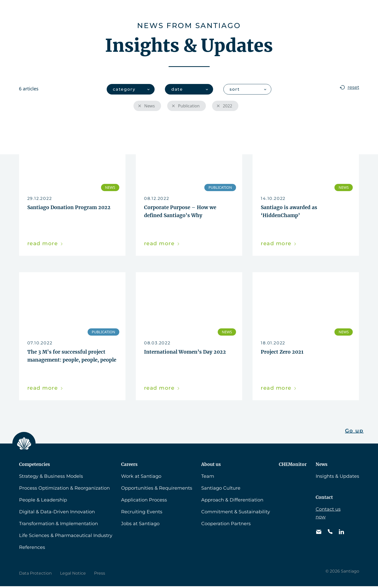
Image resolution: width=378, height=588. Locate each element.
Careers (161, 12)
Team (208, 478)
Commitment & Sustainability (236, 514)
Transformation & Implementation (58, 525)
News (268, 12)
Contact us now (328, 515)
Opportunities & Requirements (157, 490)
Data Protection (35, 575)
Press (100, 575)
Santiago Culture (221, 490)
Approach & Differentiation (232, 502)
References (32, 549)
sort (235, 89)
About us (194, 12)
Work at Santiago (141, 478)
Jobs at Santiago (140, 525)
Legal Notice (73, 575)
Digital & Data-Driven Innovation (57, 514)
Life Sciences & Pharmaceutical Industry (66, 537)
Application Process (144, 502)
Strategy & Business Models (51, 478)
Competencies (121, 12)
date (177, 89)
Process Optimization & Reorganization (64, 490)
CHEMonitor (233, 12)
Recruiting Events (142, 514)
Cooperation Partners (226, 525)
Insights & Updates (337, 478)
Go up (354, 432)
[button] (343, 11)
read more (45, 244)
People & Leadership (43, 502)
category (124, 89)
